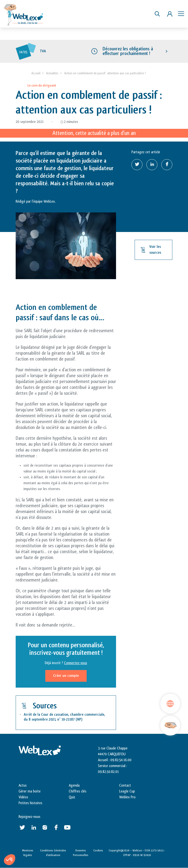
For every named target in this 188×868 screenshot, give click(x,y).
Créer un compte (66, 676)
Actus (23, 786)
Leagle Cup (127, 791)
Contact (125, 786)
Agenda (74, 786)
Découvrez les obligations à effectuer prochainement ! (128, 51)
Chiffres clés (78, 791)
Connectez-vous (76, 663)
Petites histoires (30, 803)
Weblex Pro (127, 797)
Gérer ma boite (30, 791)
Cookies (98, 850)
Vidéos (23, 797)
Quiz (72, 797)
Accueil (36, 73)
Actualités (52, 73)
